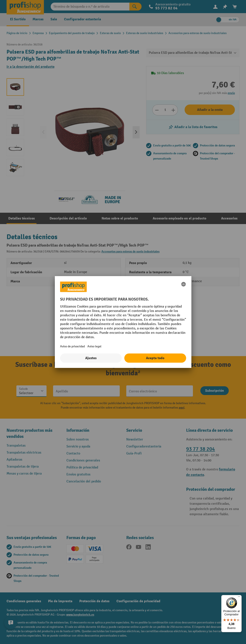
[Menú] (239, 598)
